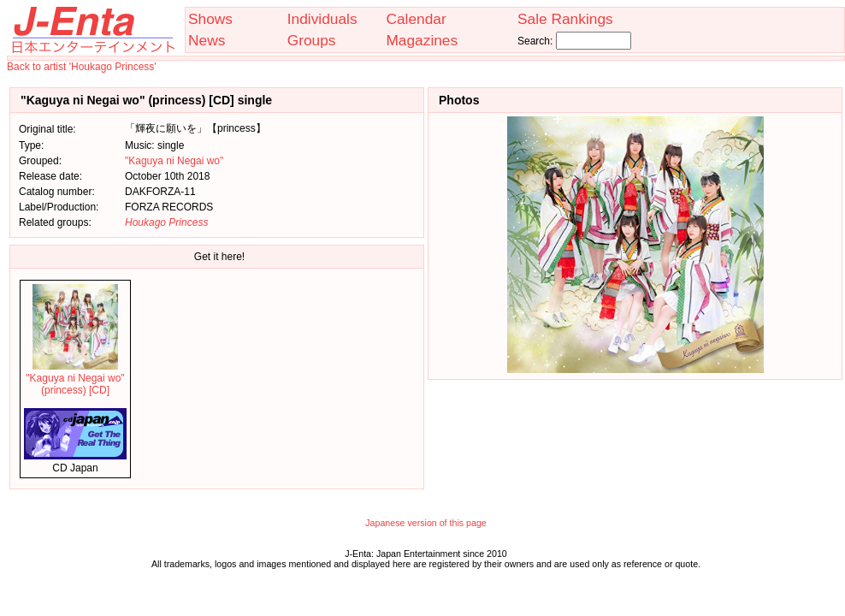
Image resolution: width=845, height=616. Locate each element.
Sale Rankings (565, 19)
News (207, 40)
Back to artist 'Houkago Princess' (82, 67)
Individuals (322, 19)
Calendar (416, 19)
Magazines (422, 40)
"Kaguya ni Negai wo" (174, 161)
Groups (312, 40)
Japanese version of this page (426, 523)
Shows (210, 19)
